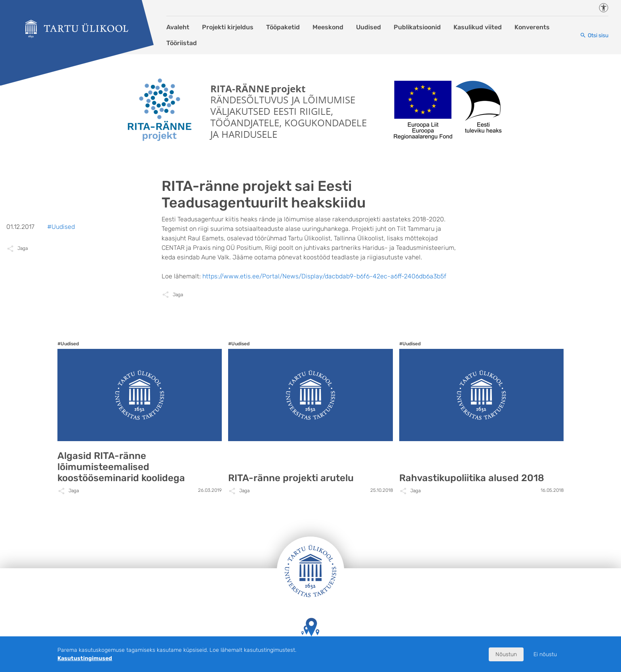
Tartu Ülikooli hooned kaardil (310, 635)
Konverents (532, 27)
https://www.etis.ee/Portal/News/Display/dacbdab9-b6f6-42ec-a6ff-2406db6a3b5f (324, 276)
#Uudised (61, 227)
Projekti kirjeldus (228, 27)
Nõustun (506, 654)
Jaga (178, 295)
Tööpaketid (283, 27)
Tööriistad (182, 43)
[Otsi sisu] (594, 35)
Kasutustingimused (85, 658)
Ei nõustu (545, 654)
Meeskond (328, 27)
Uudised (369, 27)
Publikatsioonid (417, 27)
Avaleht (178, 27)
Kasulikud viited (478, 27)
